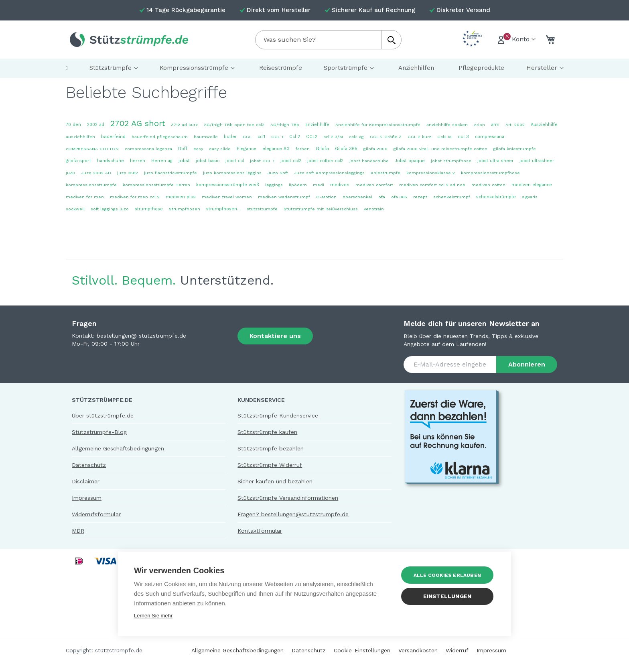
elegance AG (276, 149)
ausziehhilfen (80, 137)
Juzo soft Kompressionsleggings (329, 173)
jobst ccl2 (291, 161)
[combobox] (328, 40)
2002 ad (96, 125)
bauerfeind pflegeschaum (160, 137)
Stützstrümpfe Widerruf (270, 465)
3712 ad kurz (185, 125)
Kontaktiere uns (275, 336)
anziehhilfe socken (447, 125)
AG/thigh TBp (285, 125)
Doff (183, 149)
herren (138, 161)
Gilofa (322, 149)
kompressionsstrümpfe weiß (228, 185)
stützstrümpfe (262, 209)
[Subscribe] (527, 365)
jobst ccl (235, 161)
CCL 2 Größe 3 (386, 137)
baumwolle (206, 137)
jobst (184, 161)
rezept (420, 197)
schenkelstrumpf (452, 197)
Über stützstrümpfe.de (103, 415)
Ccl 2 (295, 137)
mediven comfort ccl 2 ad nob (432, 185)
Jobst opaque (410, 161)
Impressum (87, 498)
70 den (73, 125)
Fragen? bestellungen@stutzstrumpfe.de (293, 514)
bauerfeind (113, 137)
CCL (247, 137)
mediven (340, 185)
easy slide (220, 149)
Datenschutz (89, 465)
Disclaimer (86, 481)
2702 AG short (138, 123)
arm (495, 125)
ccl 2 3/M (333, 137)
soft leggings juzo (110, 209)
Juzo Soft (278, 173)
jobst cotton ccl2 (325, 161)
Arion (479, 125)
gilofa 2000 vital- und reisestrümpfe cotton (440, 149)
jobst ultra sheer (495, 161)
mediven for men (85, 197)
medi (319, 185)
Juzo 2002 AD (96, 173)
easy (198, 149)
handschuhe (111, 161)
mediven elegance (532, 185)
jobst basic (208, 161)
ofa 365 (399, 197)
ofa (382, 197)
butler (230, 137)
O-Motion (326, 197)
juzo (70, 173)
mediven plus (181, 197)
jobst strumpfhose (451, 161)
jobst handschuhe (369, 161)
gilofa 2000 (375, 149)
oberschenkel (357, 197)
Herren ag (162, 161)
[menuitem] (67, 68)
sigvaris (530, 197)
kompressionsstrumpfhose (490, 173)
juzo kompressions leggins (232, 173)
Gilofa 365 (346, 149)
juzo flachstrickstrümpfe (170, 173)
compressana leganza (148, 149)
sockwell (75, 209)
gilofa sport (78, 161)
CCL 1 (277, 137)
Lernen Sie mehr (153, 616)
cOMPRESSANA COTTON (92, 149)
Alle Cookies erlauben (447, 575)
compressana (490, 137)
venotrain (374, 209)
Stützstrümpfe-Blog (99, 432)
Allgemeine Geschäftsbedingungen (118, 448)
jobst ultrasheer (537, 161)
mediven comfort (374, 185)
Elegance (247, 149)
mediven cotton (488, 185)
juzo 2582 (128, 173)
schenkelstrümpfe (496, 197)
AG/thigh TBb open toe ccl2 (234, 125)
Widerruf (457, 650)
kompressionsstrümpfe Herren (156, 185)
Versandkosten (418, 650)
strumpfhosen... (223, 209)
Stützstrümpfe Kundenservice (278, 415)
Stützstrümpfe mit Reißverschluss (321, 209)
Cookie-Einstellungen (362, 650)
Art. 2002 (515, 125)
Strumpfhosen (185, 209)
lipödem (298, 185)
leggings (274, 185)
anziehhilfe (317, 125)
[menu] (314, 68)
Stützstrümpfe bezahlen (271, 448)
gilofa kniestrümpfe (515, 149)
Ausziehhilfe (544, 125)
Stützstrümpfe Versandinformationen (288, 498)
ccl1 (261, 137)
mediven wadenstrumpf (284, 197)
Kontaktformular (260, 531)
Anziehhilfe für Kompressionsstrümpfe (378, 125)
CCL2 (312, 137)
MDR (78, 531)
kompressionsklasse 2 (431, 173)
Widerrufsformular (96, 514)
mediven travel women (227, 197)
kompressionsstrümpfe (91, 185)
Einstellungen (447, 596)
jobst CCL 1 (262, 161)
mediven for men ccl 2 (135, 197)
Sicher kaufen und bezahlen (275, 481)
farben (303, 149)
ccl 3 (463, 137)
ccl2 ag (356, 137)
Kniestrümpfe (386, 173)
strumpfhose (149, 209)
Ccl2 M (444, 137)
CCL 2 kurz (419, 137)
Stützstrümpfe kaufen (267, 432)
